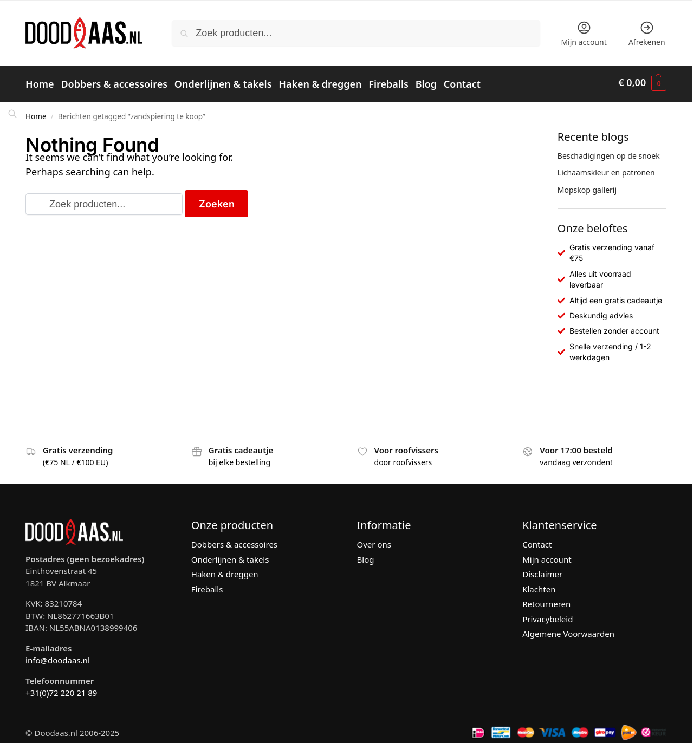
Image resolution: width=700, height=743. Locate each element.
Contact (537, 541)
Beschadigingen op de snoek (609, 152)
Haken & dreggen (225, 571)
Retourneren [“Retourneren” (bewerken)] (546, 601)
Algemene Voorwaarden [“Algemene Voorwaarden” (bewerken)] (568, 630)
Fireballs (207, 585)
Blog (366, 556)
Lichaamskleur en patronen (606, 169)
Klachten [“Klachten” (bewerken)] (539, 585)
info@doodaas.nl (58, 656)
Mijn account (584, 34)
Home (36, 113)
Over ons (374, 541)
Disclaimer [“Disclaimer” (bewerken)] (542, 571)
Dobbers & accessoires (234, 541)
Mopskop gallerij (587, 186)
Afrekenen (647, 34)
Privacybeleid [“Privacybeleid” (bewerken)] (547, 615)
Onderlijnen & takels (230, 556)
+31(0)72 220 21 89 (61, 689)
